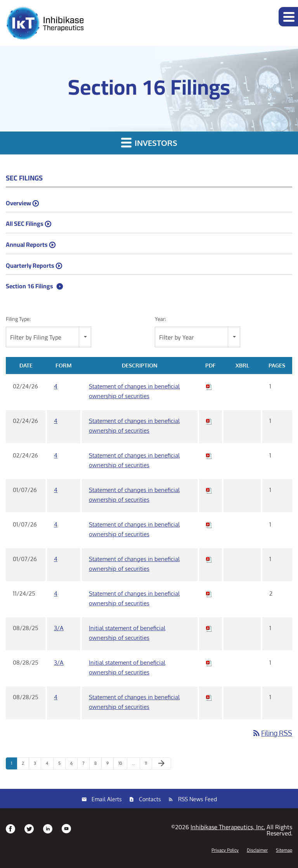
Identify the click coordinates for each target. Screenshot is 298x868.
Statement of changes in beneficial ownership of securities (134, 391)
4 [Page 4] (49, 765)
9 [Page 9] (110, 765)
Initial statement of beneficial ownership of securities (127, 633)
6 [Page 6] (74, 765)
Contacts (150, 799)
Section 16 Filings (29, 286)
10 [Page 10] (123, 765)
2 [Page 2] (25, 765)
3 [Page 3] (37, 765)
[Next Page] (161, 764)
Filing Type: (18, 319)
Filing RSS (272, 733)
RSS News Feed (198, 799)
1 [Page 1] (14, 765)
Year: (160, 319)
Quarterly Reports (30, 265)
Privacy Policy (225, 850)
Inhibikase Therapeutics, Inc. (228, 827)
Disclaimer (257, 850)
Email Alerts (107, 799)
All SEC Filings (25, 223)
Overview (18, 203)
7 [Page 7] (86, 765)
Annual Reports (27, 244)
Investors (149, 142)
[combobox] (49, 337)
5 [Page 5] (62, 765)
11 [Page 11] (148, 765)
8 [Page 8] (98, 765)
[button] (288, 17)
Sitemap (284, 850)
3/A (59, 628)
